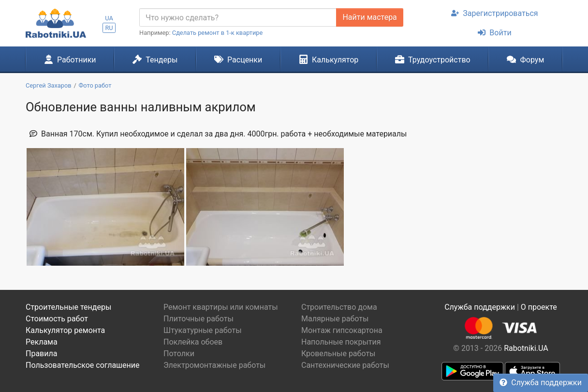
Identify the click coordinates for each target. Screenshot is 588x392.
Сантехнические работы (345, 365)
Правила (41, 354)
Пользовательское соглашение (83, 365)
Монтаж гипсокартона (342, 330)
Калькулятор (329, 60)
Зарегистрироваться (494, 13)
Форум (525, 60)
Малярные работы (335, 319)
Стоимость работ (57, 319)
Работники (70, 60)
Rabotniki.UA (526, 348)
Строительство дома (339, 307)
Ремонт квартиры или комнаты (221, 307)
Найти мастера (369, 17)
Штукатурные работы (203, 330)
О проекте (539, 307)
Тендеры (155, 60)
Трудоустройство (433, 60)
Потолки (179, 354)
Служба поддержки (541, 383)
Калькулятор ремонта (65, 330)
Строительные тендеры (68, 307)
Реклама (42, 342)
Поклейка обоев (193, 342)
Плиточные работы (198, 319)
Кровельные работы (338, 354)
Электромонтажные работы (214, 365)
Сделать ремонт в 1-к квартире (218, 33)
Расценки (238, 60)
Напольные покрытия (341, 342)
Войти (494, 33)
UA (109, 18)
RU (109, 28)
